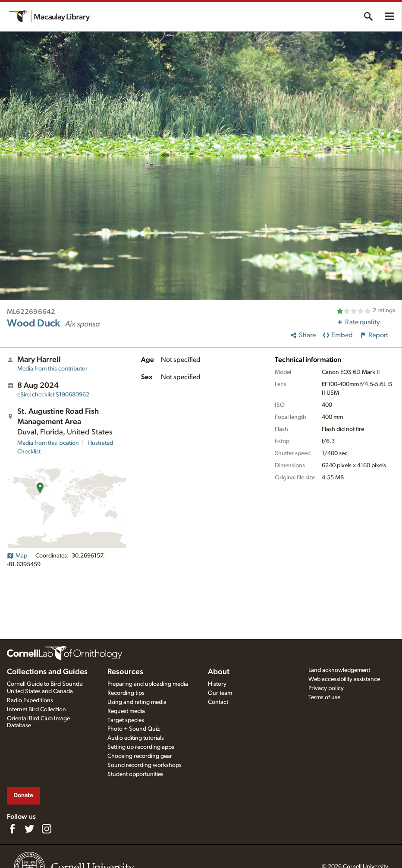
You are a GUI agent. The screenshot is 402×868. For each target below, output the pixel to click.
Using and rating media (137, 702)
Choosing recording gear (140, 756)
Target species (126, 720)
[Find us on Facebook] (12, 829)
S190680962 (53, 395)
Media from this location (48, 443)
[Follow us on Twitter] (29, 829)
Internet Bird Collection (36, 710)
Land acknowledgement (339, 670)
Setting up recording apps (141, 747)
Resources (125, 672)
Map (17, 556)
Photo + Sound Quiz (133, 729)
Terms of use (324, 697)
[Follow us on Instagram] (47, 829)
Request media (126, 711)
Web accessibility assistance (344, 679)
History (217, 684)
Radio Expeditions (30, 700)
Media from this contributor (52, 369)
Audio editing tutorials (136, 738)
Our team (220, 693)
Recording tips (126, 693)
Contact (218, 702)
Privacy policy (326, 688)
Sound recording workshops (144, 765)
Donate (23, 795)
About (219, 672)
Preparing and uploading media (148, 684)
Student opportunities (135, 774)
